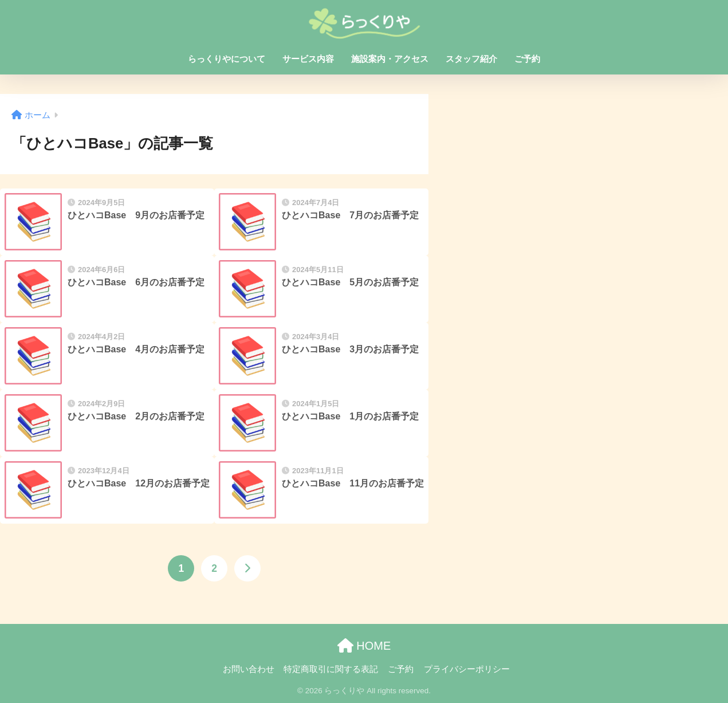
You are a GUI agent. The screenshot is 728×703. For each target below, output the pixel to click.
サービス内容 (308, 59)
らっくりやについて (227, 59)
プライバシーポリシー (467, 669)
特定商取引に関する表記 (331, 669)
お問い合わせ (249, 669)
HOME (364, 646)
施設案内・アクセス (390, 59)
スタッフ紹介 (471, 59)
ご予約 (527, 59)
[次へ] (247, 568)
